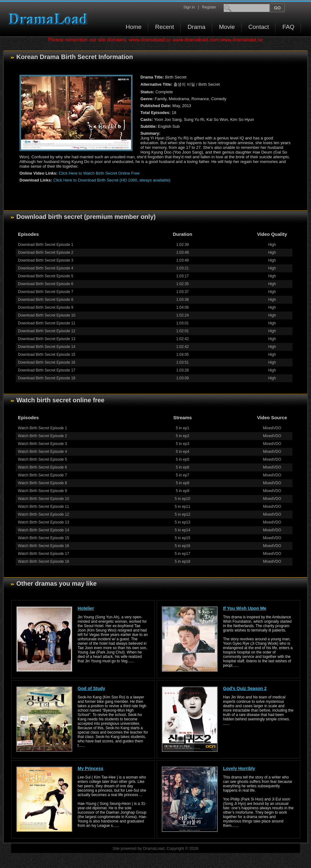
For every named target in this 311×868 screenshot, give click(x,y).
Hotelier (86, 608)
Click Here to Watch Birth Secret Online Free (99, 173)
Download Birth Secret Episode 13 (47, 339)
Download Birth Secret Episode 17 (47, 370)
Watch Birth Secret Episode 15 (44, 538)
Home (134, 27)
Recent (165, 27)
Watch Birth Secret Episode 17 (44, 554)
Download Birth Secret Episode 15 (47, 355)
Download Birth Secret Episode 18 (47, 378)
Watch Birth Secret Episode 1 (42, 428)
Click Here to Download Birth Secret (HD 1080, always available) (112, 180)
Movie (227, 27)
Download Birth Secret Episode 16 (47, 362)
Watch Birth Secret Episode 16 (44, 546)
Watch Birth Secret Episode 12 (44, 514)
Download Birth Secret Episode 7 (46, 292)
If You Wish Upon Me (245, 608)
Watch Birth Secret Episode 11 (44, 507)
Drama (196, 27)
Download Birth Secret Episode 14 (47, 347)
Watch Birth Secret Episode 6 (42, 467)
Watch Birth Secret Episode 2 (42, 436)
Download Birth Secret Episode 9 (46, 307)
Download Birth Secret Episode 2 (46, 252)
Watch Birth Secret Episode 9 (42, 491)
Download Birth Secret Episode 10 (47, 315)
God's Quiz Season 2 (245, 688)
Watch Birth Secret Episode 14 (44, 530)
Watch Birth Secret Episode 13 (44, 522)
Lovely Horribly (239, 768)
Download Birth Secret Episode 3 (46, 260)
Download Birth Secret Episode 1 (46, 245)
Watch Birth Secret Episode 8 (42, 483)
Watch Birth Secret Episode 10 (44, 499)
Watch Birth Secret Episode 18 (44, 561)
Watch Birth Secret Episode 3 (42, 444)
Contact (259, 27)
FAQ (288, 27)
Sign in (189, 7)
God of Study (91, 688)
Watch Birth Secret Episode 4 (42, 452)
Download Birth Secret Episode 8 (46, 300)
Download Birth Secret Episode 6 (46, 284)
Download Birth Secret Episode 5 (46, 276)
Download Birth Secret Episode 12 (47, 331)
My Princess (90, 768)
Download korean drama (50, 19)
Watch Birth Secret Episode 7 (42, 475)
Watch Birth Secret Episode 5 (42, 459)
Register (209, 7)
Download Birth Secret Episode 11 (47, 323)
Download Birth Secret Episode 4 (46, 268)
